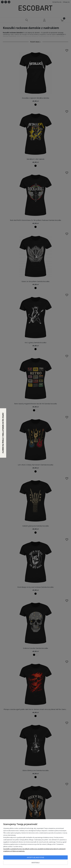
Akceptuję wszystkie (35, 857)
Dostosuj (35, 863)
